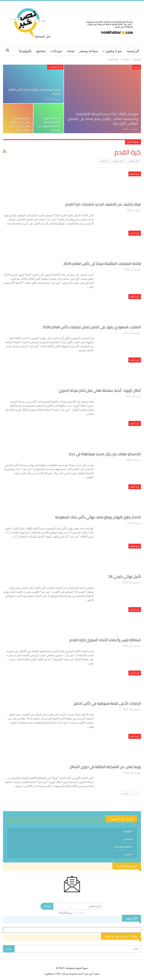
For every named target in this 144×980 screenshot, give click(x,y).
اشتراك (47, 906)
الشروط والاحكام (123, 847)
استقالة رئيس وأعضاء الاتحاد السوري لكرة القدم (105, 640)
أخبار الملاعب (55, 67)
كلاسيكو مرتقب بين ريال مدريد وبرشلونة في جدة (105, 454)
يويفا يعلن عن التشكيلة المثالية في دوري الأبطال (105, 767)
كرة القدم (135, 174)
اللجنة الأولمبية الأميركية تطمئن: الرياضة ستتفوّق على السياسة (49, 124)
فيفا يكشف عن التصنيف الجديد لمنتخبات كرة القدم (103, 204)
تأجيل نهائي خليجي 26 (125, 576)
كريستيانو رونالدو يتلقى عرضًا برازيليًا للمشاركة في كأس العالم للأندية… (20, 124)
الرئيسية (133, 51)
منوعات (56, 51)
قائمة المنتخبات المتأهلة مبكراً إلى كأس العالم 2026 (102, 264)
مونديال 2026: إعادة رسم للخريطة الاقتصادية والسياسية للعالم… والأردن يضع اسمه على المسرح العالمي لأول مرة (103, 119)
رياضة (137, 67)
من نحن (127, 839)
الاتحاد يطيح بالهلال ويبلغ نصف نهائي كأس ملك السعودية (98, 517)
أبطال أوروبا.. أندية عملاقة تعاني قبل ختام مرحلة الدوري (100, 390)
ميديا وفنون (114, 51)
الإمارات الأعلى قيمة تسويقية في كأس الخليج (107, 703)
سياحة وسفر (88, 51)
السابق (135, 794)
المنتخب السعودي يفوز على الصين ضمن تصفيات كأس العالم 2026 (92, 327)
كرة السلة (104, 161)
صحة (71, 51)
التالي (125, 794)
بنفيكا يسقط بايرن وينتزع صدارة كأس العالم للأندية (35, 92)
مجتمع (41, 51)
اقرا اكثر (26, 51)
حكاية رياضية (118, 161)
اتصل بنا (127, 854)
